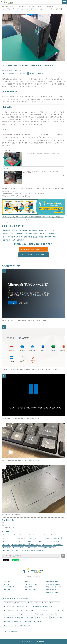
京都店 (49, 7)
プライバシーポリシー (31, 590)
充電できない (47, 544)
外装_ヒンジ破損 (31, 548)
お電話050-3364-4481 (34, 249)
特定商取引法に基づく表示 (53, 587)
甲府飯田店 (44, 234)
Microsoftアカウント (21, 538)
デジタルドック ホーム (9, 7)
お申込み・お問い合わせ (60, 2)
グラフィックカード (9, 73)
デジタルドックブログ (31, 584)
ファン (36, 535)
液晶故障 (6, 544)
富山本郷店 (6, 237)
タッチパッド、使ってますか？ (12, 515)
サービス (6, 584)
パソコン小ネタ (7, 538)
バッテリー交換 (43, 541)
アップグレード (18, 541)
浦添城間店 (20, 240)
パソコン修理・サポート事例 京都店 (13, 9)
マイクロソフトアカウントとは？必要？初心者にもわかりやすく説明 (24, 320)
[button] (64, 2)
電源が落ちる (58, 544)
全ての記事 (22, 7)
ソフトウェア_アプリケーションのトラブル (33, 551)
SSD (28, 535)
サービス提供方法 (9, 587)
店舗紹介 (41, 7)
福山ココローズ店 (50, 237)
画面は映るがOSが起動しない (47, 548)
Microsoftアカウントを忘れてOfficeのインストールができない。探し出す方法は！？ (30, 369)
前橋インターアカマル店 (47, 231)
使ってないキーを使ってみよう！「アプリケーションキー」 (21, 461)
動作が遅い (33, 538)
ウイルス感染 (56, 538)
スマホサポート (19, 535)
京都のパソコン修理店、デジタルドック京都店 (18, 79)
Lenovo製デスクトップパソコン (37, 81)
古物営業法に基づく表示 (53, 584)
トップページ (8, 581)
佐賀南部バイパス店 (9, 240)
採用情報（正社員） (51, 590)
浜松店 (36, 234)
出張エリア (7, 590)
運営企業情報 (29, 587)
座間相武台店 (20, 234)
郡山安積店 (15, 231)
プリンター (6, 541)
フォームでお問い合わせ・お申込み (34, 255)
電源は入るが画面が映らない (20, 544)
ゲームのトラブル (43, 73)
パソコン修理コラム (8, 527)
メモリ (44, 535)
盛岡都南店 (6, 231)
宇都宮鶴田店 (33, 231)
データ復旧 (16, 551)
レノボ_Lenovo (23, 73)
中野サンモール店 (8, 234)
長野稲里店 (53, 234)
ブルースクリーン (56, 541)
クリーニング (54, 535)
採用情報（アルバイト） (53, 593)
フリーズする (7, 535)
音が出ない (6, 548)
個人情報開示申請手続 (52, 581)
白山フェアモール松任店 (19, 237)
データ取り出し (45, 538)
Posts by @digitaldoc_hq (13, 631)
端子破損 (6, 551)
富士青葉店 (29, 234)
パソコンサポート (30, 541)
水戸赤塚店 (24, 231)
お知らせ (4, 523)
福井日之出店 (33, 237)
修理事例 (32, 7)
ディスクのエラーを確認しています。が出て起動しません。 (21, 418)
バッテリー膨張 (35, 544)
